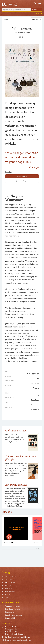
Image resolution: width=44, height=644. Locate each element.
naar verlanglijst (22, 181)
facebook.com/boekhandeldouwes (18, 637)
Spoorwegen (10, 579)
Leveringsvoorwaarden (13, 615)
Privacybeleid (10, 618)
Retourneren (10, 612)
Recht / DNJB (10, 582)
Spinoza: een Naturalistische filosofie (21, 458)
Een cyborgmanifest (16, 485)
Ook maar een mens (16, 430)
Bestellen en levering (13, 609)
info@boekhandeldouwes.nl (15, 634)
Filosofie (5, 19)
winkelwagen (38, 13)
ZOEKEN (36, 9)
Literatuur (9, 588)
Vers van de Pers (11, 576)
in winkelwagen (22, 176)
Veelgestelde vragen (12, 606)
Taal (7, 597)
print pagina (37, 19)
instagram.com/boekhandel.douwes (18, 640)
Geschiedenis (10, 591)
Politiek (8, 594)
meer (39, 548)
